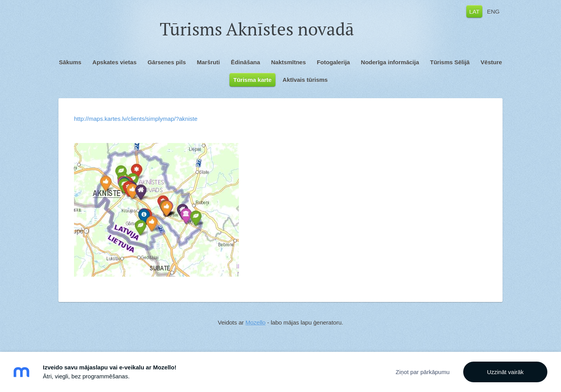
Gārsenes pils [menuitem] (167, 62)
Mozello (256, 322)
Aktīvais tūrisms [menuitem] (305, 80)
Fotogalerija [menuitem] (333, 62)
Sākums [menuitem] (70, 62)
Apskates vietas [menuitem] (114, 62)
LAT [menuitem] (474, 11)
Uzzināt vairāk (505, 372)
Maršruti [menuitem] (208, 62)
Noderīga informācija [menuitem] (390, 62)
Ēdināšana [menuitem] (246, 62)
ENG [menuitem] (493, 11)
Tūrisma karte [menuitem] (252, 80)
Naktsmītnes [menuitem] (288, 62)
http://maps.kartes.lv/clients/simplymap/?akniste (136, 119)
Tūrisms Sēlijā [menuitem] (450, 62)
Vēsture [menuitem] (491, 62)
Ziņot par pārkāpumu (423, 372)
